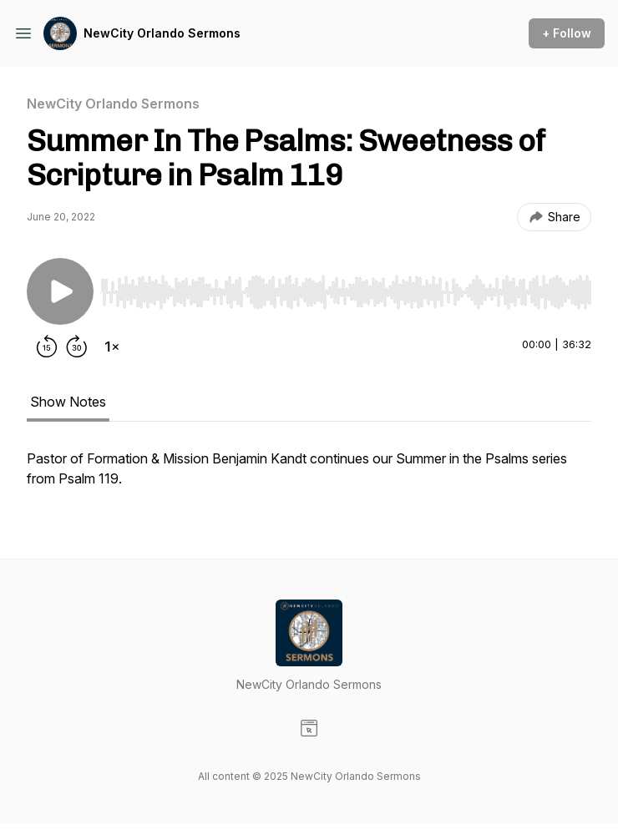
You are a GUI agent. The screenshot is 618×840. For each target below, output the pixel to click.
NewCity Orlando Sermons (162, 33)
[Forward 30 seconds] (77, 347)
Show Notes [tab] (68, 402)
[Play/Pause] (60, 291)
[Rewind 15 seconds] (47, 347)
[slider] (346, 292)
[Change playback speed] (112, 347)
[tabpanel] (309, 477)
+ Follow (567, 33)
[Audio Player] (346, 287)
